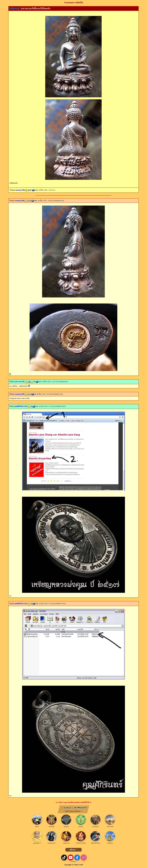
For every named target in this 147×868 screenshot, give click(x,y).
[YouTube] (71, 858)
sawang (18, 190)
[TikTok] (64, 858)
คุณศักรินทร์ (19, 406)
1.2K (25, 406)
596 (23, 190)
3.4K (23, 382)
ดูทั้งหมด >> (73, 850)
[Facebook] (77, 858)
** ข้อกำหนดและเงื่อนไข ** (73, 811)
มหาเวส (18, 382)
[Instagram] (84, 858)
